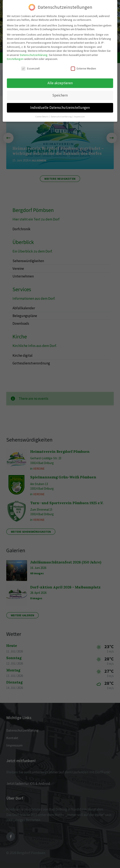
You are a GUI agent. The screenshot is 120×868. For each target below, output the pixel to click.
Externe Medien (83, 68)
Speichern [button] (60, 95)
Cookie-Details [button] (42, 117)
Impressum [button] (79, 117)
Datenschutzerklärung (34, 55)
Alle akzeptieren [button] (60, 83)
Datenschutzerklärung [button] (61, 117)
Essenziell (30, 68)
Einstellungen (15, 59)
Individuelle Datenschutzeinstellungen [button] (60, 108)
